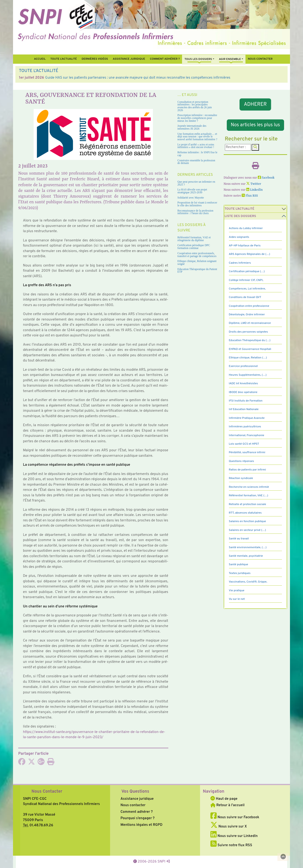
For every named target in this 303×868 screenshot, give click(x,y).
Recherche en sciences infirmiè (249, 487)
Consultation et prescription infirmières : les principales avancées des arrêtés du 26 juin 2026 (195, 106)
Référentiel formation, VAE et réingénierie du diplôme (194, 239)
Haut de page (224, 799)
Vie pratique (237, 591)
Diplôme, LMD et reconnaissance (250, 323)
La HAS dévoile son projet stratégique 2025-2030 (192, 191)
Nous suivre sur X (229, 827)
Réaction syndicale (241, 478)
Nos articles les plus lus (255, 125)
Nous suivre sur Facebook (235, 817)
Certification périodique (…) (247, 271)
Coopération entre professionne (249, 306)
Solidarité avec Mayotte (191, 198)
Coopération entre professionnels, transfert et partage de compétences (197, 255)
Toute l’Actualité (64, 59)
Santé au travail (239, 539)
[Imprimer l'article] (51, 763)
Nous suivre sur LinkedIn (234, 836)
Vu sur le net (237, 599)
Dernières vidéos (95, 59)
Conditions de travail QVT (245, 297)
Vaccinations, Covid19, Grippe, (248, 582)
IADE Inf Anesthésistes (243, 384)
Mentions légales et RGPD (141, 825)
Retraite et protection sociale (247, 504)
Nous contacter (260, 59)
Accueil (40, 59)
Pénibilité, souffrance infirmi (247, 452)
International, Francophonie (247, 435)
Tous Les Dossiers (198, 59)
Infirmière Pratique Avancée (247, 418)
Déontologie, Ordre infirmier (247, 315)
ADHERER (255, 104)
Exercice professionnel (243, 366)
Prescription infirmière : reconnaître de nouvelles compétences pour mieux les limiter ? (197, 118)
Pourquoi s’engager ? (138, 818)
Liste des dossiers (240, 216)
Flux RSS (250, 196)
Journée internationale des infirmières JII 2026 (192, 127)
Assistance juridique (129, 59)
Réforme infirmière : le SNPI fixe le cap (198, 154)
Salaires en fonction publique (247, 521)
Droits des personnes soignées (248, 332)
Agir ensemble (230, 59)
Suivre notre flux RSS (231, 845)
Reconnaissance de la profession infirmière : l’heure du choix (196, 212)
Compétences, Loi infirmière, (247, 289)
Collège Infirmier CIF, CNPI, (246, 280)
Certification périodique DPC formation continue (194, 247)
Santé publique (238, 565)
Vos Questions (135, 792)
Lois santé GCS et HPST (244, 444)
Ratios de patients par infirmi (247, 470)
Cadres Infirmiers (240, 263)
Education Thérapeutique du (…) (250, 340)
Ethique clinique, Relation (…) (248, 358)
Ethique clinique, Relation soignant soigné (197, 263)
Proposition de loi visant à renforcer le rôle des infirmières (197, 204)
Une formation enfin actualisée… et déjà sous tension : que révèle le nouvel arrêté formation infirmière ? (197, 137)
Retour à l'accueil (227, 805)
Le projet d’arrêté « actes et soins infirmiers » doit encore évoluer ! (196, 146)
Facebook (266, 178)
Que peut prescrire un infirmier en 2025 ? (196, 183)
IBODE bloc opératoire (243, 392)
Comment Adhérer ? (165, 59)
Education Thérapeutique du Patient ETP (197, 271)
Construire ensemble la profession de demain (196, 162)
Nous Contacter (47, 792)
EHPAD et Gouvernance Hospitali (250, 349)
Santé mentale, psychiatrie (246, 556)
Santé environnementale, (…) (248, 547)
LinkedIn (254, 190)
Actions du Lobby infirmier (246, 228)
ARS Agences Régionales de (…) (250, 254)
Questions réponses (241, 461)
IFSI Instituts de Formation (246, 401)
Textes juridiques (240, 573)
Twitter (254, 184)
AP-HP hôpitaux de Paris (245, 246)
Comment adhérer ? (137, 812)
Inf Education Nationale (244, 409)
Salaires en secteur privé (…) (247, 530)
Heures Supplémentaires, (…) (248, 375)
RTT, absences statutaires (245, 513)
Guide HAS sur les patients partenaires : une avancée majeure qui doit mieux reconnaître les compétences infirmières (138, 78)
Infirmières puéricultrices (245, 427)
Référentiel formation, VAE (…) (249, 496)
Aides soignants (239, 237)
